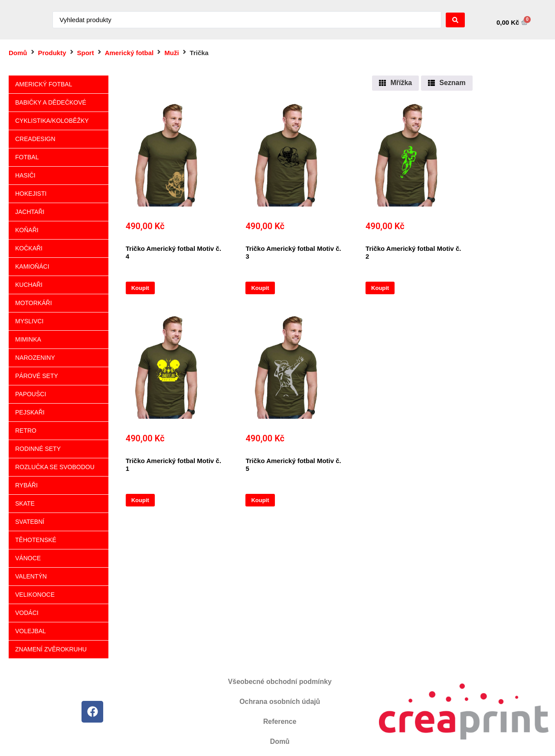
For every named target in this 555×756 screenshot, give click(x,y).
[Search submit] (455, 20)
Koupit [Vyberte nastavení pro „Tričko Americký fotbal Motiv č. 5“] (260, 500)
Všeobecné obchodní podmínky (280, 682)
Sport (86, 53)
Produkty (52, 53)
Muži (171, 53)
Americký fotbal (129, 53)
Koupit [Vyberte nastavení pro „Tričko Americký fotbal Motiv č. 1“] (140, 500)
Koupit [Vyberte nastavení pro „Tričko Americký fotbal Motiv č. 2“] (380, 288)
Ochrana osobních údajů (280, 702)
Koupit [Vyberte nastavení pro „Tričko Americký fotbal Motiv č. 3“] (260, 288)
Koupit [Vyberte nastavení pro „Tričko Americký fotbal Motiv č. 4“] (140, 288)
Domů (18, 53)
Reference (280, 721)
